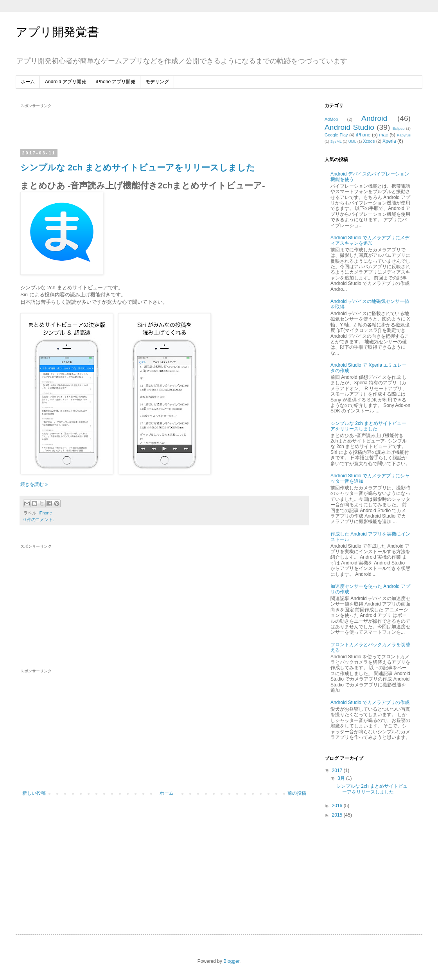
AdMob (331, 119)
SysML (336, 141)
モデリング (157, 82)
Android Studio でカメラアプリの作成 (370, 702)
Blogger (231, 961)
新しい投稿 (34, 793)
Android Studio (349, 127)
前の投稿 (297, 793)
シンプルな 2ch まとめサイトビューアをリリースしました (138, 168)
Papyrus (404, 135)
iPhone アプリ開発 (116, 82)
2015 (338, 815)
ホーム (28, 82)
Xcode (369, 141)
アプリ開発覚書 (57, 32)
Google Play (336, 135)
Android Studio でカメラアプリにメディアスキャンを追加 (370, 240)
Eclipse (399, 128)
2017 (338, 770)
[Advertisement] (164, 126)
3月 (342, 778)
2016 (338, 806)
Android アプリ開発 (66, 82)
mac (384, 135)
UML (352, 141)
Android (374, 118)
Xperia (389, 141)
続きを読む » (34, 484)
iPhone (45, 513)
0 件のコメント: (39, 520)
